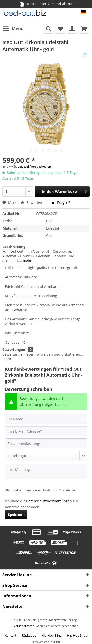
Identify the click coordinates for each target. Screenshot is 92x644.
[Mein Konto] (72, 29)
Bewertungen (14, 349)
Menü (13, 28)
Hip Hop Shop (77, 635)
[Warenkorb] (84, 29)
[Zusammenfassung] (46, 443)
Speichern (16, 514)
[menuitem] (13, 29)
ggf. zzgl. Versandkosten (34, 167)
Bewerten (32, 202)
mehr (27, 261)
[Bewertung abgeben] (46, 456)
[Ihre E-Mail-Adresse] (46, 431)
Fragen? (61, 202)
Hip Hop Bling (52, 635)
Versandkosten (24, 626)
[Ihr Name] (46, 419)
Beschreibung (14, 247)
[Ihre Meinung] (46, 472)
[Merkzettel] (60, 29)
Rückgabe (29, 635)
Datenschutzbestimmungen (49, 501)
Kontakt (11, 635)
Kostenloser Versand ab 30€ (46, 4)
